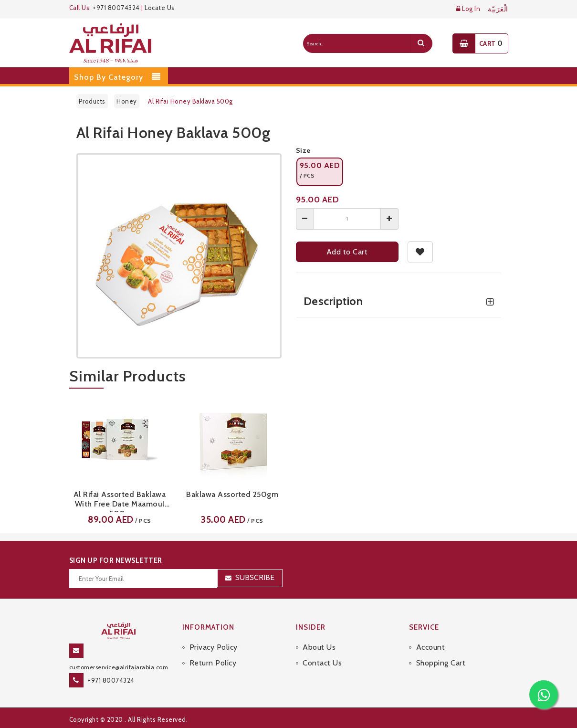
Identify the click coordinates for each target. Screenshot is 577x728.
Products (92, 101)
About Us (319, 647)
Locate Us (160, 8)
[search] (421, 43)
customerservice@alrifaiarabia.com (119, 667)
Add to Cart (347, 252)
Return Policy (213, 663)
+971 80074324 (116, 8)
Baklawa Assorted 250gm (232, 494)
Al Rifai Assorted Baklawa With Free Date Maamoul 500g (120, 501)
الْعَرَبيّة (498, 9)
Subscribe (255, 577)
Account (431, 647)
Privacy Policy (214, 647)
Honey (127, 101)
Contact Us (322, 663)
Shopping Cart (441, 663)
